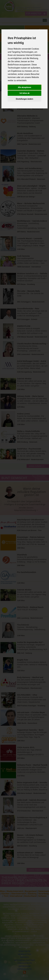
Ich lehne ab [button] (24, 93)
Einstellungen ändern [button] (25, 99)
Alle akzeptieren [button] (24, 87)
